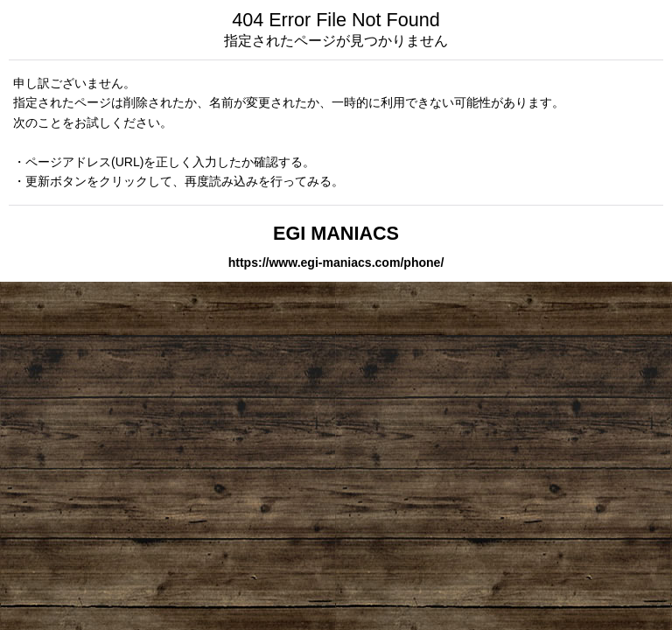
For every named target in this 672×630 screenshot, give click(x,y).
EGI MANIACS (336, 233)
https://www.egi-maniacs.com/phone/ (336, 262)
